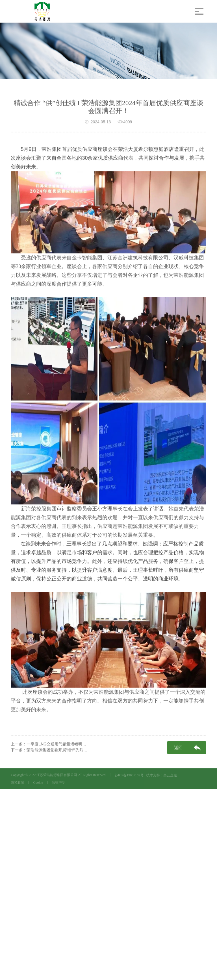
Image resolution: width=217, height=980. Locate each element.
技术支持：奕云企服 (162, 775)
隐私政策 (18, 783)
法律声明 (58, 783)
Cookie (38, 783)
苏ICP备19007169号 (129, 775)
